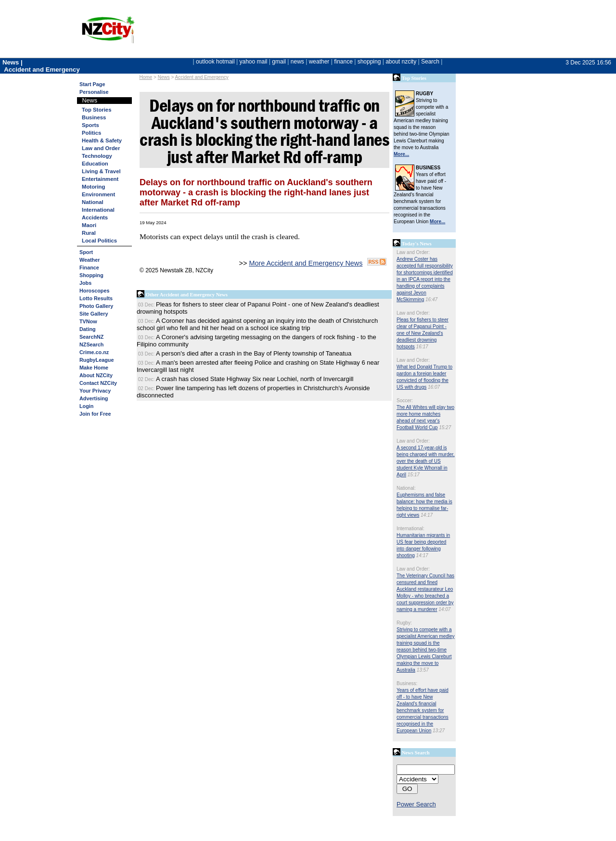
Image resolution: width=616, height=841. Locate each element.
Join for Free (95, 414)
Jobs (85, 283)
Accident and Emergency (202, 77)
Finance (89, 268)
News (164, 77)
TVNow (88, 321)
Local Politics (99, 241)
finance (343, 62)
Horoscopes (94, 291)
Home (146, 77)
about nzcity (401, 62)
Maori (89, 225)
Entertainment (100, 179)
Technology (97, 156)
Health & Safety (102, 140)
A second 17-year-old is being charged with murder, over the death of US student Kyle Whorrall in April (426, 461)
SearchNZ (91, 337)
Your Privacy (95, 391)
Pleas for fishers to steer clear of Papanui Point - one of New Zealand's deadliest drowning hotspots (423, 333)
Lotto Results (96, 298)
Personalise (94, 92)
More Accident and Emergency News (306, 263)
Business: (407, 683)
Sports (90, 125)
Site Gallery (94, 314)
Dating (88, 329)
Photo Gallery (96, 306)
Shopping (91, 275)
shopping (369, 62)
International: (411, 529)
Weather (90, 260)
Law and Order (101, 148)
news (297, 62)
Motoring (93, 187)
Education (95, 164)
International (98, 210)
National (93, 202)
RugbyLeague (96, 360)
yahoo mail (254, 62)
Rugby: (404, 623)
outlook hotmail (215, 62)
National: (406, 488)
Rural (89, 233)
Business (94, 117)
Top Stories (96, 110)
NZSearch (91, 344)
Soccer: (405, 401)
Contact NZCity (98, 383)
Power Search (416, 804)
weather (319, 62)
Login (86, 406)
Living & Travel (101, 171)
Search (430, 62)
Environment (98, 194)
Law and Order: (413, 252)
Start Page (92, 84)
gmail (279, 62)
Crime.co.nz (94, 352)
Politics (91, 133)
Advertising (94, 398)
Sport (86, 252)
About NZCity (96, 375)
